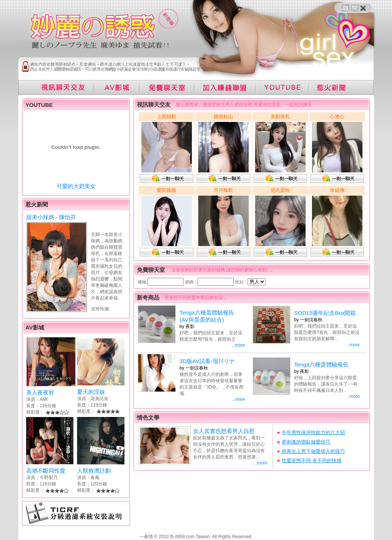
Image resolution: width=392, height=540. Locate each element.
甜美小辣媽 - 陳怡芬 (51, 217)
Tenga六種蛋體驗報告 (321, 364)
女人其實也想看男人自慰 (224, 431)
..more (239, 345)
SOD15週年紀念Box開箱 (325, 313)
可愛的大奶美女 (76, 186)
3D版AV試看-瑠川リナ (207, 361)
